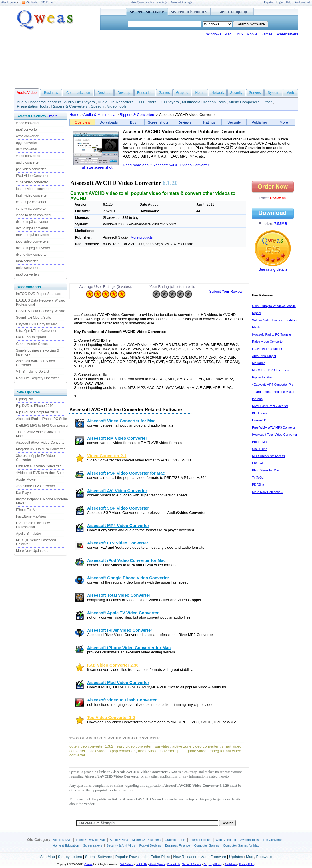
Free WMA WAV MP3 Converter (274, 427)
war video (162, 746)
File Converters (274, 840)
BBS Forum (47, 2)
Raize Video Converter (268, 342)
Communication (78, 93)
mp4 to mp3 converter (33, 235)
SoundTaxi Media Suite (34, 318)
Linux (239, 34)
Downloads (109, 122)
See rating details (273, 269)
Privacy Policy (247, 864)
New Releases (185, 857)
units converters (28, 268)
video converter (28, 123)
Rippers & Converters (70, 106)
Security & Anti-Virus (121, 845)
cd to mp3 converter (31, 202)
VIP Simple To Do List (33, 372)
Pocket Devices (150, 845)
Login (279, 2)
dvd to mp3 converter (32, 222)
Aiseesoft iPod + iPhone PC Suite (41, 419)
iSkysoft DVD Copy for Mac (37, 324)
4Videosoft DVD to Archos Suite (40, 473)
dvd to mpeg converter (33, 248)
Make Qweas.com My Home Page (149, 2)
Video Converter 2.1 (107, 456)
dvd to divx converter (32, 255)
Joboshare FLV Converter (36, 486)
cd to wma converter (31, 209)
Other (267, 102)
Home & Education (66, 845)
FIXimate (258, 463)
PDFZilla (258, 485)
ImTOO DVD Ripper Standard (39, 294)
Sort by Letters (70, 857)
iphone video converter (33, 189)
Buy (133, 122)
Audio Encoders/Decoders (39, 102)
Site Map (48, 857)
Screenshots (158, 122)
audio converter (28, 162)
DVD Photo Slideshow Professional (33, 525)
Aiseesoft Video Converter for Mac (121, 421)
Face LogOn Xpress (31, 337)
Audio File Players (79, 102)
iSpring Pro (24, 399)
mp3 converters (28, 274)
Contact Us (174, 864)
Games (267, 34)
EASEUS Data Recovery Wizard (41, 311)
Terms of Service (192, 864)
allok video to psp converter (112, 751)
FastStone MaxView (31, 516)
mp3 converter (27, 130)
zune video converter (32, 182)
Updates (236, 857)
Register (268, 2)
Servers (255, 93)
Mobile (252, 34)
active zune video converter (195, 746)
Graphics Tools (175, 840)
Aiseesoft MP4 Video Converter (118, 526)
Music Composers (244, 102)
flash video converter (32, 195)
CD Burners (147, 102)
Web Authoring (226, 840)
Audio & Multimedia (99, 115)
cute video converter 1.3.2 (91, 746)
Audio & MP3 (119, 840)
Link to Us (141, 864)
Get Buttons (127, 864)
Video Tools (117, 106)
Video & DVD (62, 840)
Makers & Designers (146, 840)
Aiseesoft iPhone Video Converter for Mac (129, 648)
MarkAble (259, 363)
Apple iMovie (26, 479)
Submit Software (99, 857)
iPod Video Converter (32, 176)
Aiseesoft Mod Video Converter (118, 683)
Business (51, 93)
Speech (97, 106)
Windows (214, 34)
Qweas (88, 864)
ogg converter (26, 143)
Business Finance (178, 845)
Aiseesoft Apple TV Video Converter (123, 613)
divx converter (27, 149)
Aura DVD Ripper (264, 356)
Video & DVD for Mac (91, 840)
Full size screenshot (96, 167)
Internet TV (260, 420)
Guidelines (231, 864)
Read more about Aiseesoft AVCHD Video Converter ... (168, 165)
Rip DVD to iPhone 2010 (35, 406)
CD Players (169, 102)
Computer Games (206, 845)
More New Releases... (267, 492)
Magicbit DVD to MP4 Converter (40, 449)
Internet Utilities (201, 840)
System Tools (250, 840)
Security (236, 93)
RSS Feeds (30, 2)
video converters (29, 156)
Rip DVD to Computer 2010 (37, 412)
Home (200, 93)
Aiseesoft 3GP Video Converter (118, 508)
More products (142, 237)
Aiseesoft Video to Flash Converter (122, 700)
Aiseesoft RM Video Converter (117, 438)
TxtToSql (258, 477)
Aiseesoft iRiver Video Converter (41, 443)
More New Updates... (32, 551)
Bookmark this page (181, 2)
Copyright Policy (213, 864)
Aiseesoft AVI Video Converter (117, 491)
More (284, 122)
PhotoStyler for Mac (266, 470)
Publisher (259, 122)
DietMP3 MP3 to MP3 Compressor (42, 425)
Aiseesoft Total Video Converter (119, 595)
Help (289, 2)
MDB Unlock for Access (268, 456)
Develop (124, 93)
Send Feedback (303, 2)
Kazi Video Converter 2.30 (113, 665)
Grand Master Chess (32, 344)
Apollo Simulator (28, 534)
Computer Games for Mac (241, 845)
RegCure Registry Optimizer (37, 378)
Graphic (182, 93)
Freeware (218, 857)
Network (218, 93)
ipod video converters (32, 241)
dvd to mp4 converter (32, 228)
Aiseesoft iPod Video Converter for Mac (126, 560)
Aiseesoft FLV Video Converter (118, 543)
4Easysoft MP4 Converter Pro (273, 385)
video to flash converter (34, 215)
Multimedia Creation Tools (204, 102)
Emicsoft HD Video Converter (38, 466)
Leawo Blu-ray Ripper (267, 349)
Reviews (184, 122)
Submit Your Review (226, 291)
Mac (228, 34)
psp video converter (31, 169)
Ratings (209, 122)
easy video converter (134, 746)
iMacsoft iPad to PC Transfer (272, 334)
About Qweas (10, 2)
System (273, 93)
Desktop (104, 93)
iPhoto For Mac (28, 510)
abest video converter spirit (161, 751)
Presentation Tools (32, 106)
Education (145, 93)
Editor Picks (160, 857)
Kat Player (24, 493)
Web (290, 93)
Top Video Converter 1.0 (111, 718)
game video (196, 751)
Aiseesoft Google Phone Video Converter (128, 578)
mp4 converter (27, 261)
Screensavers (287, 34)
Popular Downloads (132, 857)
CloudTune (260, 449)
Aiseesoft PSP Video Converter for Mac (126, 473)
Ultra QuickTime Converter (36, 331)
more (53, 116)
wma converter (27, 136)
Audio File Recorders (115, 102)
